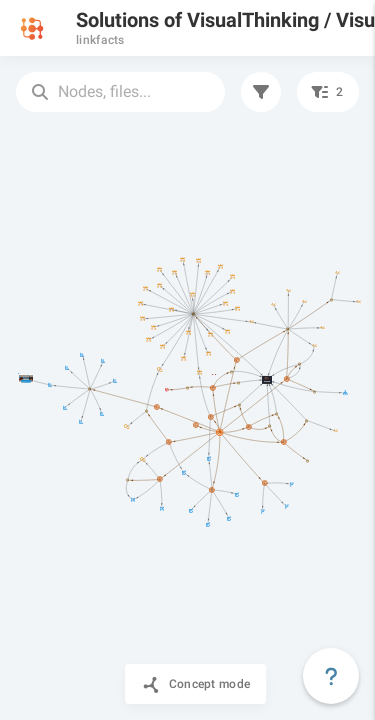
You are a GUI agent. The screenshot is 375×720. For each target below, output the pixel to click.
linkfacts (100, 40)
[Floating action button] (331, 676)
